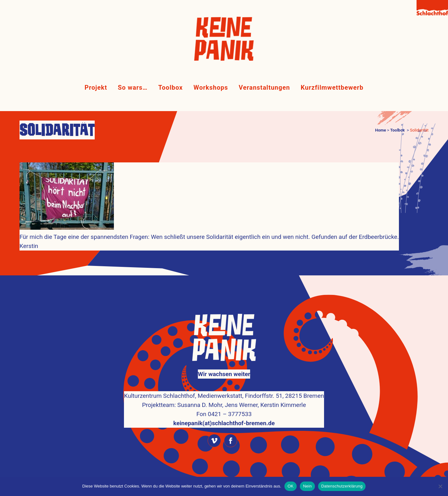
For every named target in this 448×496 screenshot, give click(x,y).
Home (381, 130)
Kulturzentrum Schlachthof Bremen (235, 466)
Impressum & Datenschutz (224, 475)
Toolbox (397, 130)
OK (291, 486)
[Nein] (440, 486)
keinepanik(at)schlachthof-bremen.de (224, 406)
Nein (307, 486)
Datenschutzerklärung (342, 486)
